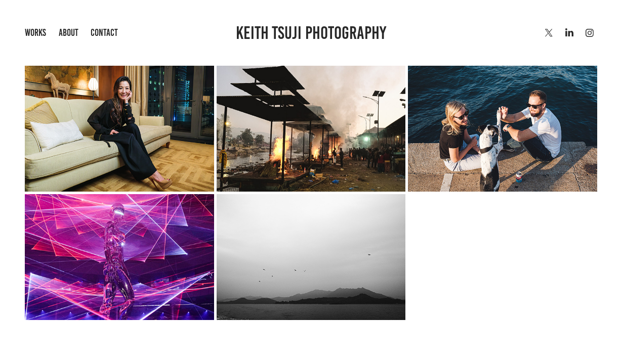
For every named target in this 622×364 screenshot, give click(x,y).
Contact (104, 33)
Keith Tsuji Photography (311, 33)
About (69, 33)
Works (35, 33)
